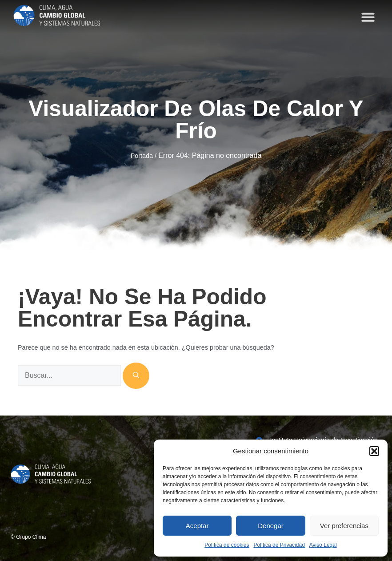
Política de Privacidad (279, 545)
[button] (374, 451)
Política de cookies (227, 545)
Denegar (271, 526)
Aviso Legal (323, 545)
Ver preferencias (344, 526)
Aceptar (197, 526)
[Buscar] (136, 376)
